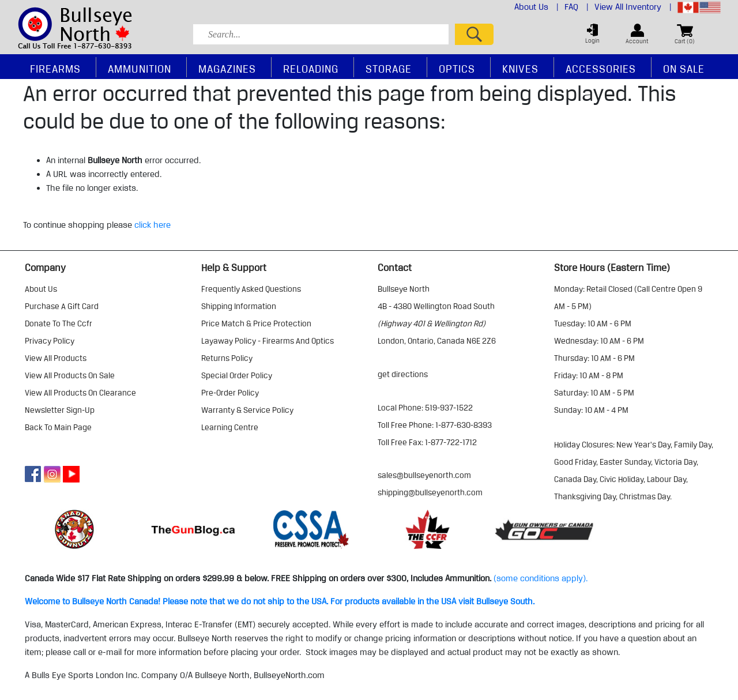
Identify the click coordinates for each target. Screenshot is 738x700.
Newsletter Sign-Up (60, 410)
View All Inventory (633, 7)
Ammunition (140, 69)
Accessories (601, 69)
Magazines (227, 69)
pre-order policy (230, 393)
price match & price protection (256, 323)
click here (153, 225)
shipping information (239, 306)
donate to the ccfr (59, 323)
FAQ (577, 7)
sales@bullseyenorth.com (424, 475)
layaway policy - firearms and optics (268, 341)
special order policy (237, 375)
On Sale (684, 69)
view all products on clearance (80, 393)
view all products (56, 358)
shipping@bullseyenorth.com (430, 492)
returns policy (227, 358)
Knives (520, 69)
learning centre (230, 427)
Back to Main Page (58, 427)
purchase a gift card (62, 306)
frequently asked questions (251, 289)
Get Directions (403, 374)
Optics (457, 69)
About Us (536, 7)
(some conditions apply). (541, 578)
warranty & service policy (247, 410)
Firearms (55, 69)
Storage (389, 69)
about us (41, 289)
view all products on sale (70, 375)
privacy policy (50, 341)
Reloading (311, 69)
